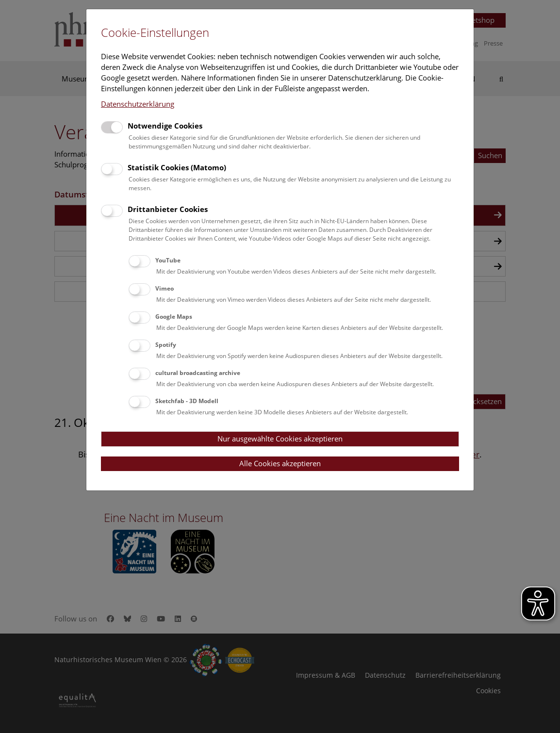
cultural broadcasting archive (198, 373)
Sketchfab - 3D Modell (187, 401)
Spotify (166, 345)
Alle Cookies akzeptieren (280, 463)
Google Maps (174, 317)
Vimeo (165, 288)
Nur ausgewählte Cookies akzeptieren (280, 439)
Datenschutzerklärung (138, 104)
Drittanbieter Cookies (168, 209)
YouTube (168, 260)
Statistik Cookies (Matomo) (177, 167)
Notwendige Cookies (165, 126)
